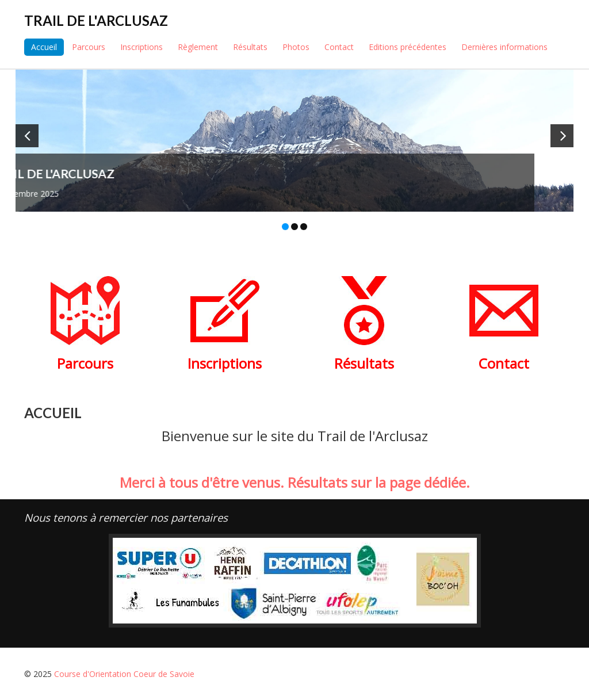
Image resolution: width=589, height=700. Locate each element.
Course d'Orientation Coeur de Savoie (124, 674)
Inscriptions (141, 47)
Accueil (44, 47)
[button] (27, 136)
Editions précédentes (408, 47)
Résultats (250, 47)
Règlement (198, 47)
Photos (296, 47)
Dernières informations (504, 47)
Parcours (89, 47)
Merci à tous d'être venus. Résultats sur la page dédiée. (295, 482)
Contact (339, 47)
